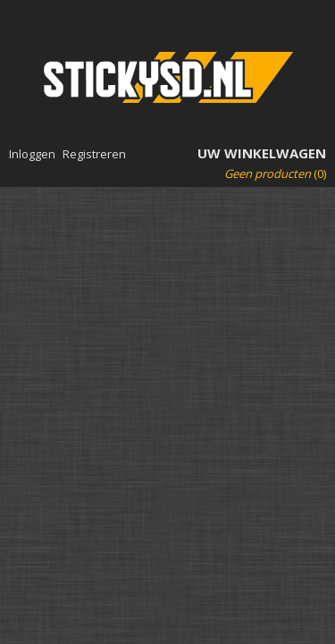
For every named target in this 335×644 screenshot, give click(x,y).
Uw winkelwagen (262, 153)
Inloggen (32, 154)
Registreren (94, 154)
